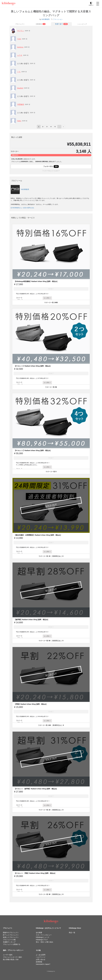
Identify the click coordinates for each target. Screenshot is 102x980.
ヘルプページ (41, 957)
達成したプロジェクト (11, 937)
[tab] (41, 24)
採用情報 (39, 962)
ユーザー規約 (8, 955)
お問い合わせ (41, 959)
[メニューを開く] (98, 4)
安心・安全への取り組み (45, 942)
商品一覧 (72, 933)
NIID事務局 (46, 19)
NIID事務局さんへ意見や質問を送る (22, 208)
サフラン (21, 31)
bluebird (20, 88)
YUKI (19, 39)
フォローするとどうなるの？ (51, 171)
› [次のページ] (63, 127)
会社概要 (39, 933)
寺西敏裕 (21, 104)
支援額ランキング (9, 942)
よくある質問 (41, 955)
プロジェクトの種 (9, 940)
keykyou (20, 47)
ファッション (58, 19)
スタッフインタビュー (44, 935)
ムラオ (20, 55)
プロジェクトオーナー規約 (12, 957)
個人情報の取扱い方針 (11, 959)
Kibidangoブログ (42, 940)
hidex (19, 121)
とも (19, 72)
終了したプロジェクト (11, 935)
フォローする (51, 166)
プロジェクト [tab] (20, 24)
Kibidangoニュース (42, 937)
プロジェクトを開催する (12, 944)
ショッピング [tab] (82, 24)
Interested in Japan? (43, 964)
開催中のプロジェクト (11, 933)
